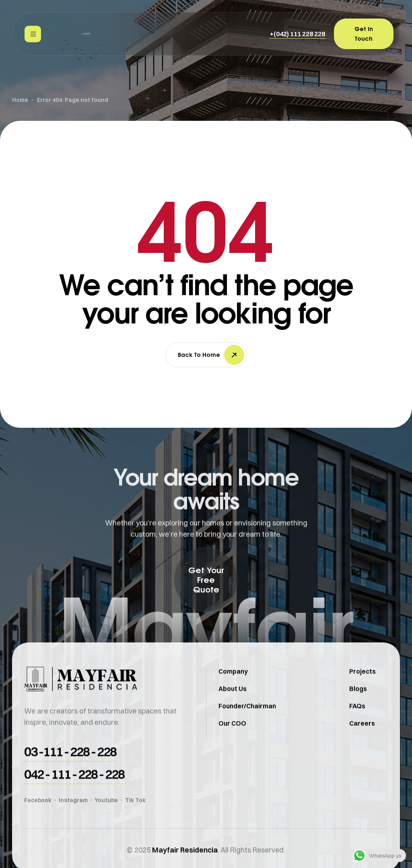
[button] (298, 34)
